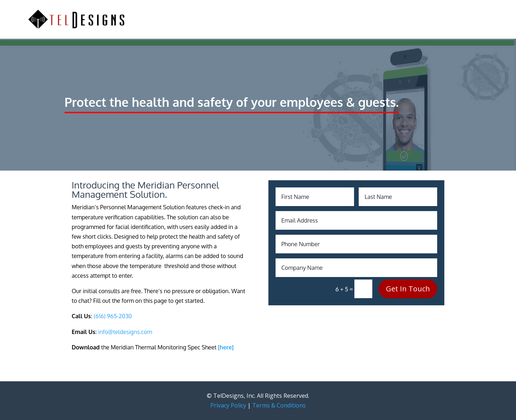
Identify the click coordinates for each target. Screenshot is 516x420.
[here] (226, 347)
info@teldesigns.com (125, 332)
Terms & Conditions (279, 405)
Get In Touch (408, 289)
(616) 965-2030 (113, 316)
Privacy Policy (228, 405)
